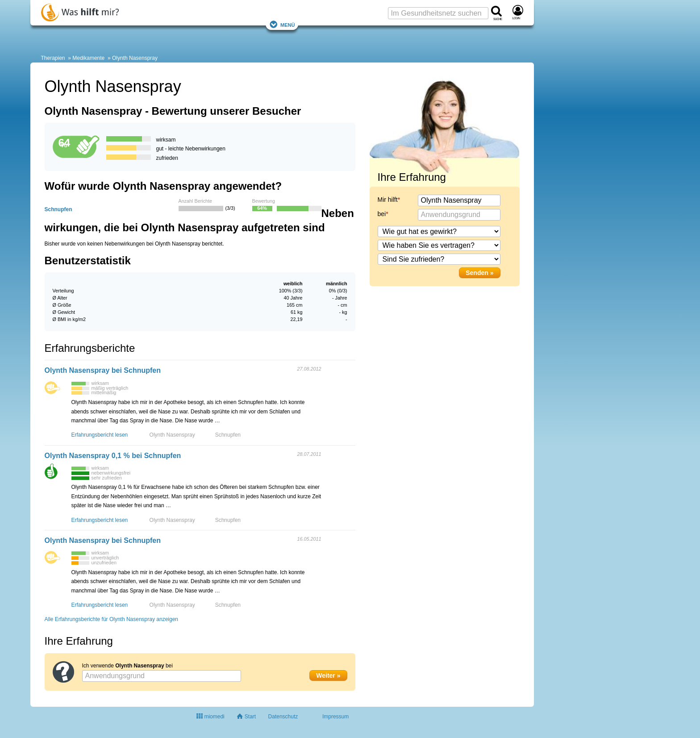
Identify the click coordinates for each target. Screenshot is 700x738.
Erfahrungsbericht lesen (100, 435)
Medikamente (88, 58)
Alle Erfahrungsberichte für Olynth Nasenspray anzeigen (112, 619)
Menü (282, 24)
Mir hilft (388, 200)
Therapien (53, 58)
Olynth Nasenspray (135, 58)
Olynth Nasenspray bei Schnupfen (103, 370)
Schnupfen (58, 209)
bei (382, 214)
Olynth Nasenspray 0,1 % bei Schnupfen (113, 456)
